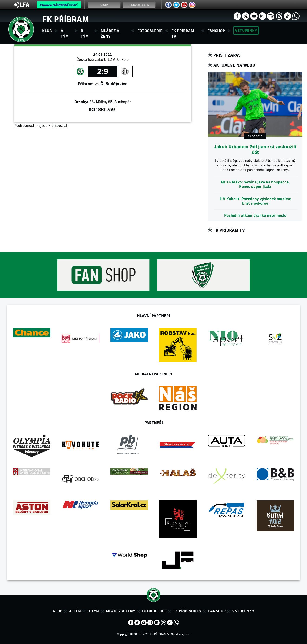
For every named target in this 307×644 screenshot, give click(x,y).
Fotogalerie (150, 31)
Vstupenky (246, 31)
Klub (58, 611)
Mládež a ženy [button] (110, 34)
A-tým (75, 611)
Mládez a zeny (120, 611)
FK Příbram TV (183, 34)
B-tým (93, 611)
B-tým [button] (85, 34)
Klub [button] (47, 31)
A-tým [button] (65, 34)
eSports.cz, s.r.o (180, 634)
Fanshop (216, 31)
